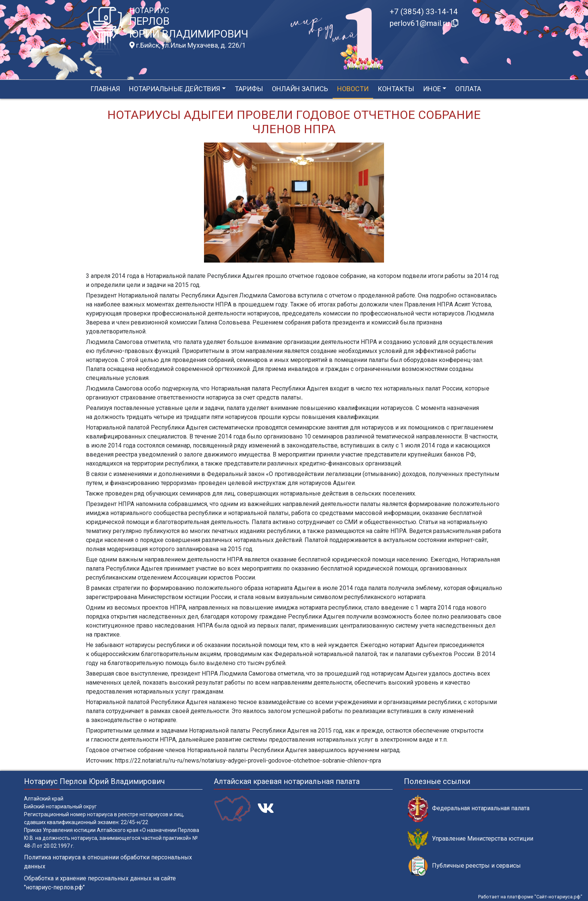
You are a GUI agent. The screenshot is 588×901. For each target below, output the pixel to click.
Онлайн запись (300, 89)
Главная (105, 89)
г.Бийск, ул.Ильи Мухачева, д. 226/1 (187, 45)
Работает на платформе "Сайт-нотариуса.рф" (530, 897)
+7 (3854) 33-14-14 (424, 12)
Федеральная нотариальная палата (469, 809)
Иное (432, 89)
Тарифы (249, 89)
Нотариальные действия (175, 89)
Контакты (396, 89)
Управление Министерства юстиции (470, 839)
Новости (353, 89)
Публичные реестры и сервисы (464, 866)
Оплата (468, 89)
